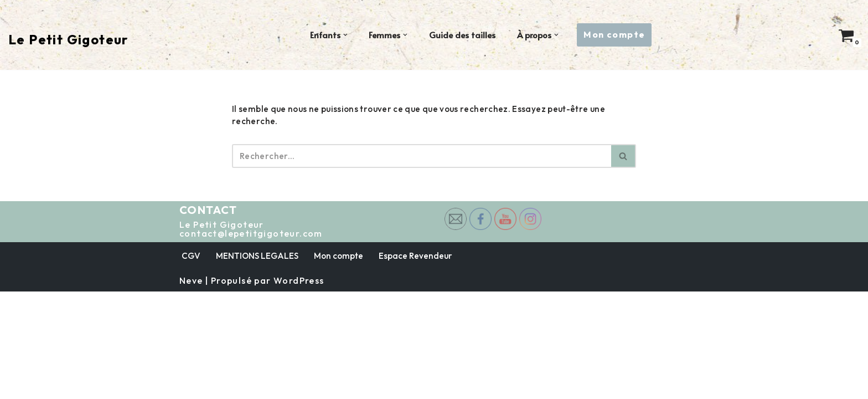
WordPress (299, 388)
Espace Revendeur (420, 362)
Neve (191, 388)
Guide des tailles (461, 35)
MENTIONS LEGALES (259, 362)
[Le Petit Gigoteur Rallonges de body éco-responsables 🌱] (68, 39)
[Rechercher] (422, 150)
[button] (343, 35)
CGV (191, 362)
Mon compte (617, 34)
